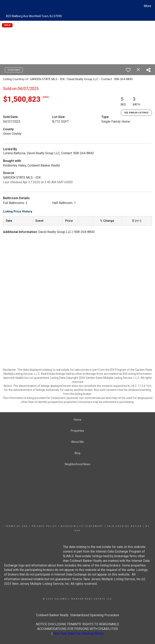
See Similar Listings (136, 113)
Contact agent (14, 70)
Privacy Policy (44, 526)
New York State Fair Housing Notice (78, 633)
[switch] (128, 70)
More (147, 6)
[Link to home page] (4, 6)
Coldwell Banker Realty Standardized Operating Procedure (78, 615)
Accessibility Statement (82, 526)
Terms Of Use (17, 526)
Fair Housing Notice (124, 526)
